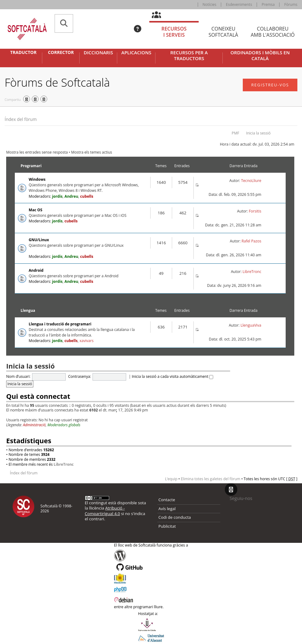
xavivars (87, 341)
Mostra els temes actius (92, 152)
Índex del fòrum (21, 119)
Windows (37, 179)
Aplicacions (136, 53)
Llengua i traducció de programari (60, 324)
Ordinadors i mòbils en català (260, 56)
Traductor (23, 52)
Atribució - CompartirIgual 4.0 (105, 511)
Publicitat (167, 526)
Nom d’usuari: (18, 376)
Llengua (28, 310)
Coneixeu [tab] (223, 32)
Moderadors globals (64, 425)
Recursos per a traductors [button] (189, 56)
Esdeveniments (239, 4)
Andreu (71, 196)
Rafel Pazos (251, 241)
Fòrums (291, 4)
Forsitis (255, 211)
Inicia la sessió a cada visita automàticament (172, 376)
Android (36, 270)
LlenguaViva (251, 325)
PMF (235, 133)
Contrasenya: (80, 376)
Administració (34, 425)
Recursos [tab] (174, 32)
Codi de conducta (175, 517)
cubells (87, 196)
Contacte (167, 500)
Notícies (210, 4)
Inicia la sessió (259, 133)
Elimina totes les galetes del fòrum (211, 479)
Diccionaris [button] (98, 53)
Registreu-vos (270, 85)
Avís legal (167, 509)
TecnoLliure (251, 181)
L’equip (171, 479)
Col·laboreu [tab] (273, 32)
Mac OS (35, 210)
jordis (57, 196)
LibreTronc (252, 272)
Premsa (268, 4)
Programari (31, 166)
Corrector (61, 52)
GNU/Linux (39, 240)
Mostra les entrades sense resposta (37, 152)
